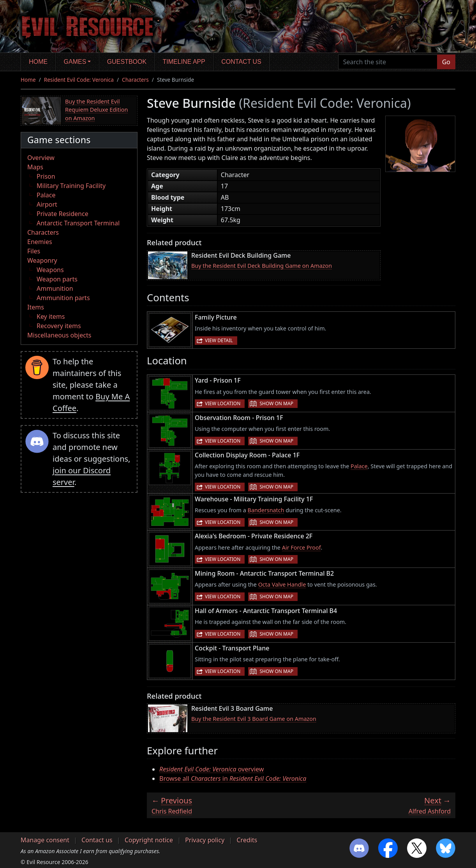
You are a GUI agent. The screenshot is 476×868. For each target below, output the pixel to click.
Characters (135, 80)
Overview (41, 158)
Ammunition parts (63, 298)
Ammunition (55, 288)
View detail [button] (219, 340)
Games (75, 62)
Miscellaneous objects (59, 335)
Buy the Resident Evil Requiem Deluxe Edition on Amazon (96, 110)
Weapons (50, 270)
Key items (51, 316)
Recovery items (59, 326)
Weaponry (42, 260)
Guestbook (127, 62)
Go (446, 62)
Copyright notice (149, 840)
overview (212, 769)
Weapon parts (57, 279)
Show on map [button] (276, 403)
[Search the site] (388, 62)
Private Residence (63, 214)
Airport (47, 204)
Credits (247, 840)
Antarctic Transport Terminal (78, 223)
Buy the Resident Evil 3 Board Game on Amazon (254, 719)
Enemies (40, 242)
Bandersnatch (266, 510)
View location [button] (223, 403)
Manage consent (45, 840)
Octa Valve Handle (282, 584)
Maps (35, 167)
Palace (46, 195)
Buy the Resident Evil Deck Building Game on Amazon (262, 266)
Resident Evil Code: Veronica (79, 80)
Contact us (241, 62)
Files (34, 251)
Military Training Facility (71, 186)
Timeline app (184, 62)
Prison (46, 176)
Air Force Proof (301, 547)
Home (38, 62)
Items (36, 307)
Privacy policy (205, 840)
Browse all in (233, 778)
